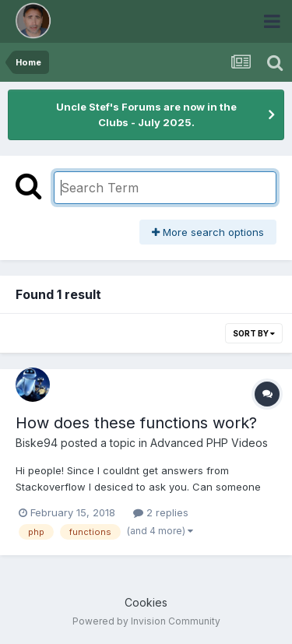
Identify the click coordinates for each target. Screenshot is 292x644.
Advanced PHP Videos (209, 443)
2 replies (161, 512)
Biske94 (37, 443)
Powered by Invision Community (146, 621)
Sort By (254, 333)
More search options (208, 232)
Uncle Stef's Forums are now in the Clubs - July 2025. (146, 114)
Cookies (146, 602)
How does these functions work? (136, 423)
